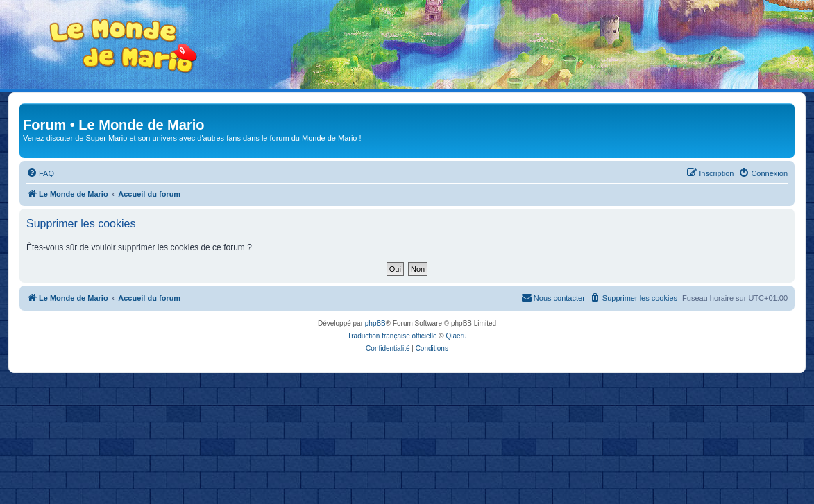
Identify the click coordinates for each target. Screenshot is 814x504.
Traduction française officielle (392, 336)
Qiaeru (456, 336)
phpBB (375, 323)
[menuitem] (40, 173)
